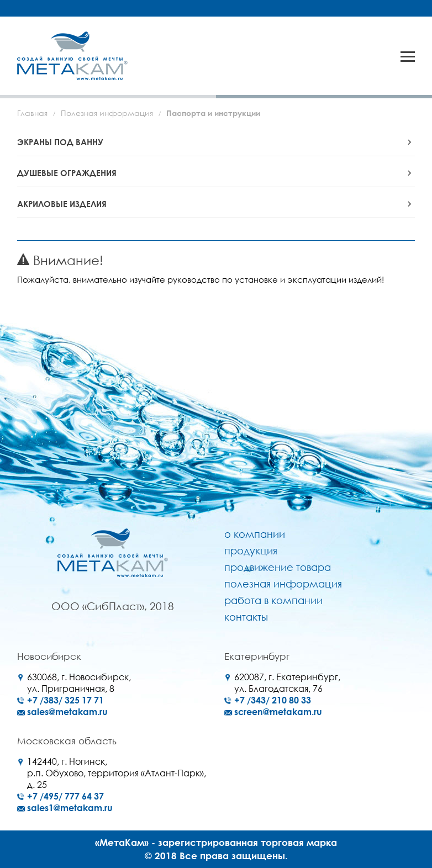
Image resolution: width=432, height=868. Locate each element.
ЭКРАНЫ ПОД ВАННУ (60, 142)
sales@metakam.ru (67, 712)
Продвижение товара (278, 567)
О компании (255, 534)
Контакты (246, 617)
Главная (32, 113)
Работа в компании (273, 600)
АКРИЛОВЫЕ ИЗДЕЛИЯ (62, 204)
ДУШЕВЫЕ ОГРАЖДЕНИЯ (67, 173)
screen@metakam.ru (278, 712)
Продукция (251, 551)
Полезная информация (107, 113)
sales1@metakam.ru (70, 808)
